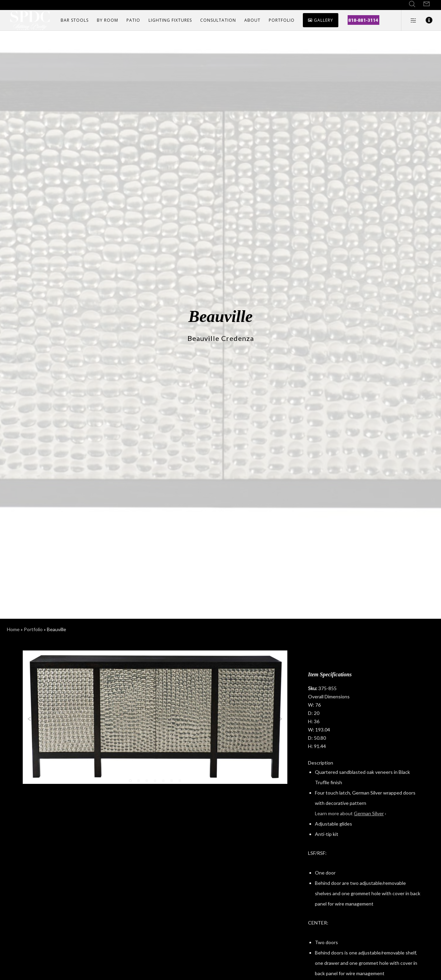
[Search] (412, 4)
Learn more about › (351, 813)
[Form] (427, 4)
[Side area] (409, 20)
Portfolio (33, 629)
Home (13, 629)
